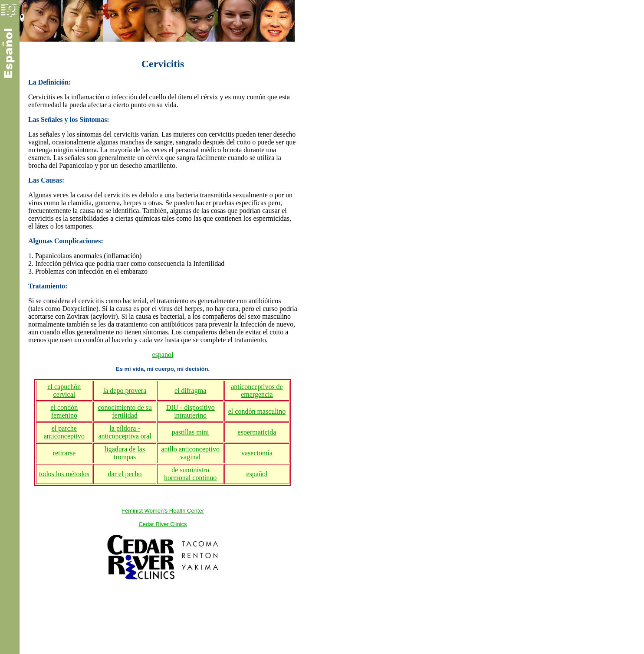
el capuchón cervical (64, 391)
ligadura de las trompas (125, 453)
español (257, 474)
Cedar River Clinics (163, 524)
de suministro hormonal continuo (190, 474)
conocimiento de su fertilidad (125, 411)
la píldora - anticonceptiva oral (125, 432)
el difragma (190, 391)
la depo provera (125, 391)
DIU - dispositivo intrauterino (191, 411)
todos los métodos (64, 474)
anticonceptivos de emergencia (257, 391)
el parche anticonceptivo (64, 432)
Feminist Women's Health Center (163, 511)
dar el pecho (125, 474)
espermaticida (257, 432)
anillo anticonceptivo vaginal (190, 453)
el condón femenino (64, 411)
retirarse (64, 453)
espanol (163, 355)
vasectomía (257, 453)
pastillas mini (191, 432)
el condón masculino (257, 411)
